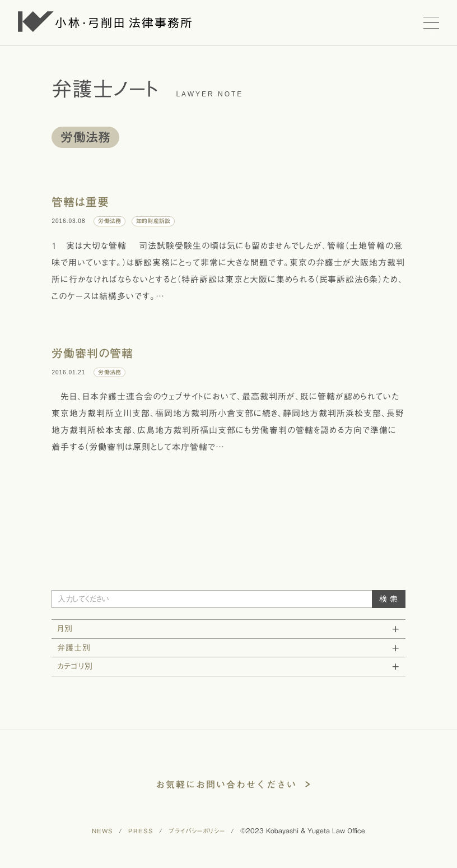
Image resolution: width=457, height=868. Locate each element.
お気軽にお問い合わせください (226, 785)
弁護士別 (74, 648)
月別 (65, 629)
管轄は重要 (80, 202)
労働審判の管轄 (92, 353)
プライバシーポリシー (197, 831)
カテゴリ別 (75, 666)
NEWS (102, 831)
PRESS (141, 831)
